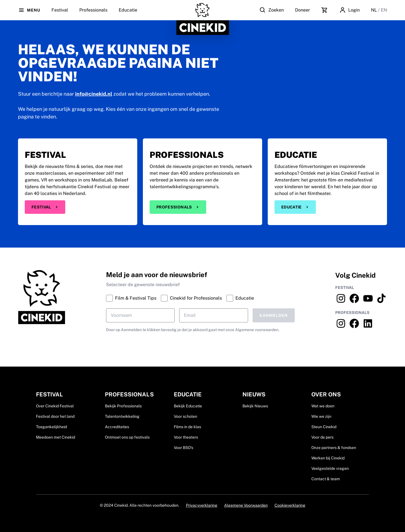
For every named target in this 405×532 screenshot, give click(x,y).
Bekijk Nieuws (255, 406)
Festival (45, 207)
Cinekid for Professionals (191, 298)
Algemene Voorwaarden (246, 505)
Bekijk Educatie (188, 406)
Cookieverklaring (290, 505)
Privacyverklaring (202, 505)
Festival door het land (55, 416)
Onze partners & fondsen (334, 448)
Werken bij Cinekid (328, 458)
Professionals (93, 14)
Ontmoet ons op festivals (127, 437)
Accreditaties (117, 427)
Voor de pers (322, 437)
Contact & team (326, 479)
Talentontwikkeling (122, 416)
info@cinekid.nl (94, 94)
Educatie (128, 14)
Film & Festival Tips (131, 298)
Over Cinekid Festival (55, 406)
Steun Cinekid (324, 427)
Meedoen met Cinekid (56, 437)
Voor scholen (185, 416)
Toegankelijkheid (51, 427)
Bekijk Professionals (123, 406)
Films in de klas (187, 427)
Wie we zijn (321, 416)
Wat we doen (323, 406)
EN (384, 10)
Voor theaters (186, 437)
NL (374, 10)
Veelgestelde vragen (330, 468)
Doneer (302, 10)
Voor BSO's (184, 448)
